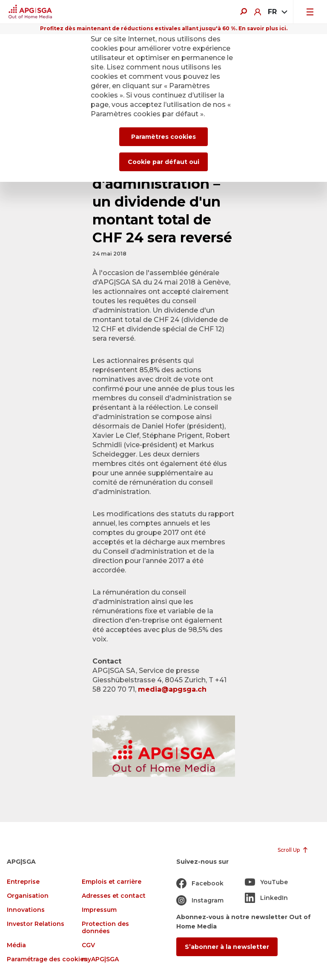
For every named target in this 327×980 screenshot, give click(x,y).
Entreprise (23, 882)
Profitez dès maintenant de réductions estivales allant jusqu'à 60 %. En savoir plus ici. (164, 28)
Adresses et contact (114, 896)
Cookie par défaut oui (163, 162)
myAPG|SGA (100, 959)
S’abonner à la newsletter (227, 947)
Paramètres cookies (163, 137)
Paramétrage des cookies (47, 959)
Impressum (99, 910)
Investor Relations (36, 924)
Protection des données (105, 928)
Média (16, 945)
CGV (88, 945)
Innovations (26, 910)
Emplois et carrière (112, 882)
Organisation (28, 896)
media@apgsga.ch (172, 689)
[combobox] (277, 12)
